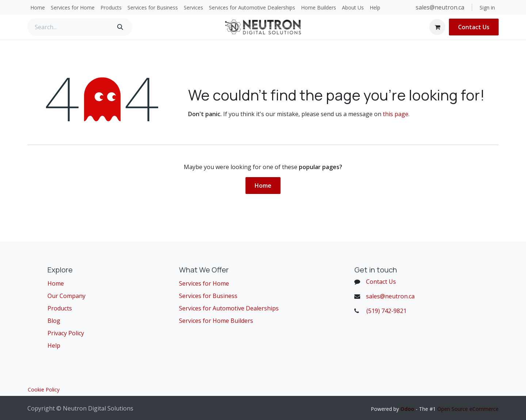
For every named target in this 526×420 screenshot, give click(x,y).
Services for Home (204, 283)
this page (396, 114)
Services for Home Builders (216, 321)
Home (263, 186)
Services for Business (208, 296)
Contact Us (474, 27)
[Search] (120, 27)
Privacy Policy (66, 333)
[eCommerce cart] (437, 27)
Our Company (66, 296)
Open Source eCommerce (468, 409)
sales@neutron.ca (441, 7)
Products (60, 308)
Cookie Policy (44, 390)
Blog (54, 321)
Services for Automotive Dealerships (229, 308)
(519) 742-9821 (386, 311)
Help (54, 345)
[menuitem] (38, 7)
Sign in (487, 7)
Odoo (408, 409)
